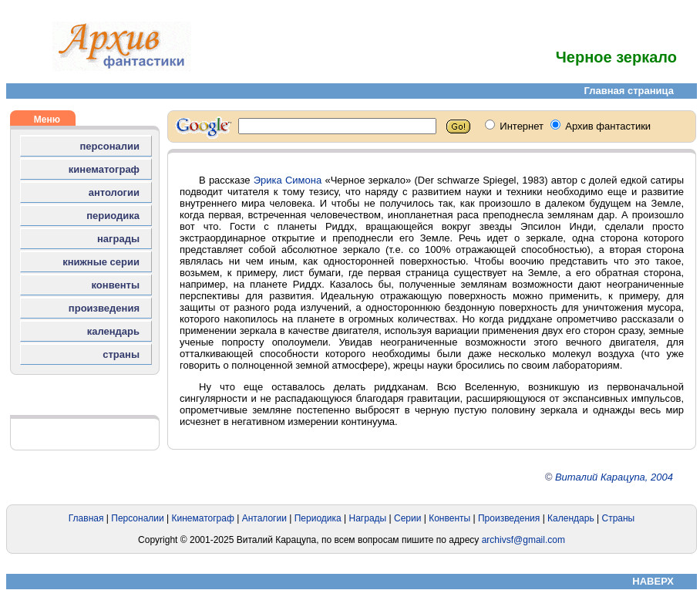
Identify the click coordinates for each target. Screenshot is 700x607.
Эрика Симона (288, 180)
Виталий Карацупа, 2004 (614, 477)
